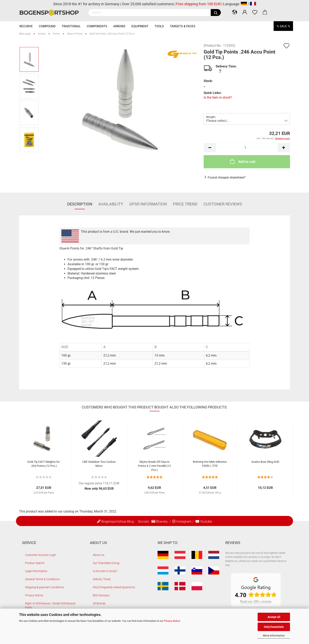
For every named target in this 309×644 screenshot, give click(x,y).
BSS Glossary (101, 595)
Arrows (119, 26)
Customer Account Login (41, 555)
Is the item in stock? (218, 97)
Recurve (26, 26)
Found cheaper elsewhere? (227, 177)
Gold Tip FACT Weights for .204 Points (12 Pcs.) (44, 464)
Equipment (140, 26)
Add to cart (242, 161)
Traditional (71, 26)
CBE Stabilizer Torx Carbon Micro (99, 464)
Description (80, 204)
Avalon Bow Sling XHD (265, 462)
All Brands (99, 603)
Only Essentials (274, 627)
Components (97, 26)
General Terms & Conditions (42, 579)
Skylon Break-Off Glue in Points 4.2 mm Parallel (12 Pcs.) (154, 466)
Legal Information (36, 571)
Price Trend (185, 204)
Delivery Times (102, 579)
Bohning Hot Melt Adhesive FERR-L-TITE (210, 464)
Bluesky (162, 521)
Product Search (35, 563)
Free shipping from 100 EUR (198, 4)
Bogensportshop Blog (117, 521)
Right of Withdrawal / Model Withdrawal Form (50, 605)
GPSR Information (148, 204)
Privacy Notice (172, 621)
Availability (111, 204)
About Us (99, 555)
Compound (47, 26)
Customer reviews (223, 204)
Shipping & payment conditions (44, 587)
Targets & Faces (183, 26)
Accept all (274, 617)
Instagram (184, 521)
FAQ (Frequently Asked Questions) (114, 587)
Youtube (206, 521)
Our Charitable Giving (106, 563)
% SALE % (283, 26)
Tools (159, 26)
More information (274, 636)
